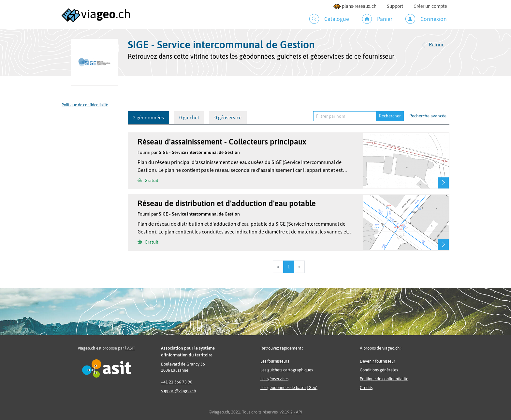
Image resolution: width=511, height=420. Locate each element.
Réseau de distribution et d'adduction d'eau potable (227, 203)
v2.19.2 (286, 412)
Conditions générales (379, 370)
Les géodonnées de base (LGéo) (289, 388)
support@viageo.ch (178, 391)
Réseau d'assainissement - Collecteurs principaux (222, 142)
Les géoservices (274, 379)
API (299, 412)
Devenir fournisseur (378, 361)
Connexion (426, 19)
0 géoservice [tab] (228, 118)
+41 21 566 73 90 (177, 382)
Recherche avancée (428, 116)
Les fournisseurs (275, 361)
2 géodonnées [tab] (148, 118)
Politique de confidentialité (85, 105)
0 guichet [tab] (189, 118)
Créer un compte (430, 6)
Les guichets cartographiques (287, 370)
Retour (436, 45)
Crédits (366, 388)
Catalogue (329, 19)
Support (395, 6)
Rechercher (390, 116)
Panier (377, 19)
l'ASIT (130, 348)
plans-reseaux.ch (355, 6)
